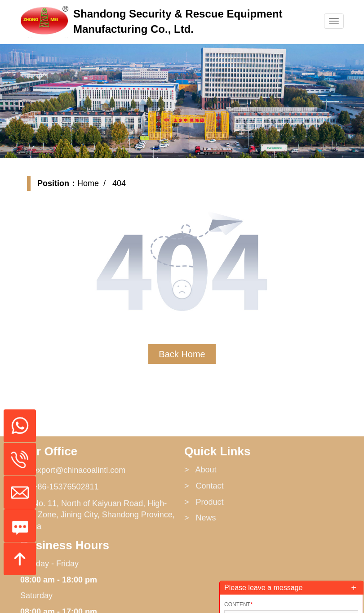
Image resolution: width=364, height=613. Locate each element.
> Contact (204, 541)
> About (200, 525)
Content (238, 604)
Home (88, 183)
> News (200, 573)
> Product (204, 557)
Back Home (182, 354)
